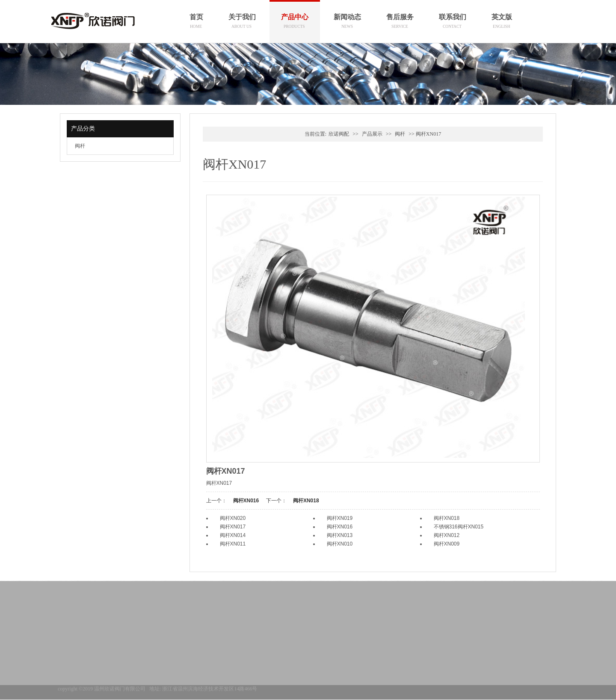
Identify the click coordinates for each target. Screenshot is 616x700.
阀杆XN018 (306, 501)
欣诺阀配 (339, 134)
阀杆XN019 (340, 518)
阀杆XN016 (246, 501)
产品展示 (372, 134)
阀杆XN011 (233, 544)
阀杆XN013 (340, 535)
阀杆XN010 (340, 544)
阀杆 (80, 146)
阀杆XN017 (233, 527)
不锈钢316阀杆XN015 (459, 527)
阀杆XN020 (233, 518)
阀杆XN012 (447, 535)
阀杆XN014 (233, 535)
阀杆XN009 (447, 544)
